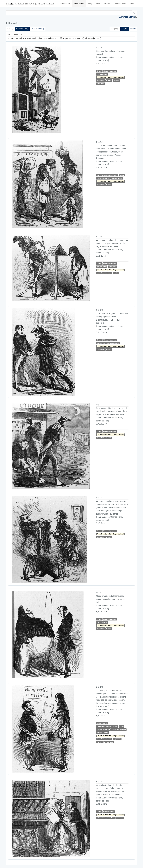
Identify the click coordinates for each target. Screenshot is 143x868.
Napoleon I (113, 267)
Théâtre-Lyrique (102, 733)
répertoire (117, 739)
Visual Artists (120, 4)
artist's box (101, 818)
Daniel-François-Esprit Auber (107, 726)
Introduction (65, 4)
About (132, 4)
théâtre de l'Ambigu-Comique (107, 175)
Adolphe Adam (102, 723)
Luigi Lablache (102, 622)
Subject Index (94, 4)
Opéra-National (102, 74)
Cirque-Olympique (110, 71)
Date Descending (37, 29)
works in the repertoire (105, 742)
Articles (107, 4)
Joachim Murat (117, 178)
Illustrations (79, 4)
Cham (99, 71)
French (133, 29)
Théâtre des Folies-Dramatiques (108, 343)
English (125, 29)
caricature (100, 81)
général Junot (102, 267)
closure (116, 81)
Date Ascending (22, 29)
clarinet (109, 81)
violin (116, 273)
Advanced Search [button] (127, 17)
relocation (100, 84)
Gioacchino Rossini (119, 729)
